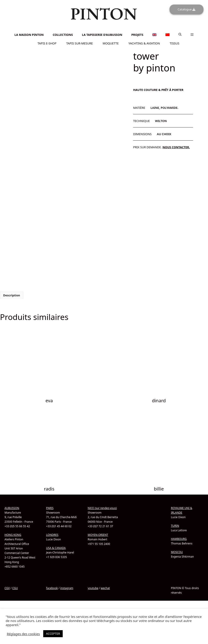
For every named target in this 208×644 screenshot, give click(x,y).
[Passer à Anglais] (104, 28)
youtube (93, 588)
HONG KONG (13, 535)
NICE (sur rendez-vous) (102, 508)
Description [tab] (12, 295)
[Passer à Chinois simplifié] (104, 31)
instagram (67, 588)
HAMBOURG (179, 539)
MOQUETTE (111, 43)
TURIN (175, 526)
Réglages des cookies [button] (23, 634)
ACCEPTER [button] (53, 634)
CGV (7, 588)
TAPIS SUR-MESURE (80, 43)
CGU (15, 588)
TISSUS (175, 43)
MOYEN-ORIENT (98, 535)
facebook (52, 588)
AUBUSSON (12, 508)
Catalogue (186, 9)
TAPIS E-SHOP (47, 43)
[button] (180, 34)
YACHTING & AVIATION (144, 43)
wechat (105, 588)
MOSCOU (177, 552)
